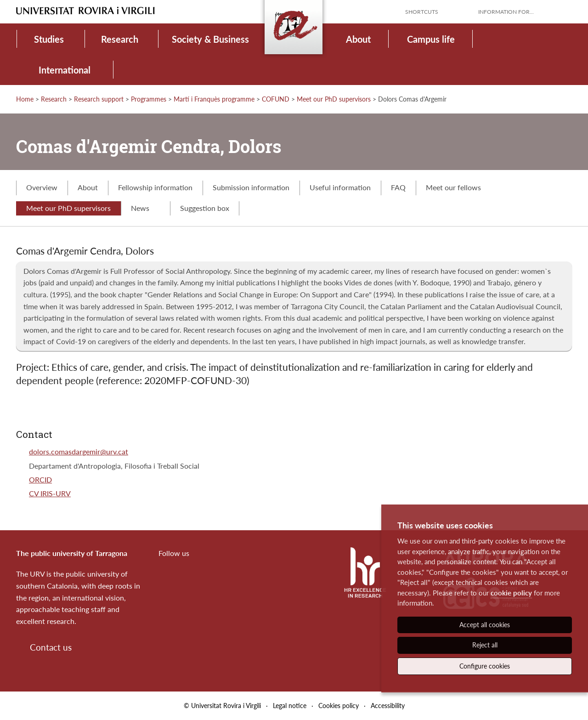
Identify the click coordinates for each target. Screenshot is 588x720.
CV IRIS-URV (50, 493)
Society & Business (210, 39)
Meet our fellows (453, 187)
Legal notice (290, 706)
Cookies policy (339, 706)
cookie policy (511, 593)
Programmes (149, 99)
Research (120, 39)
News (145, 208)
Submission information (251, 187)
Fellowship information (155, 187)
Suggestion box (205, 208)
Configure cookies (485, 666)
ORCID (40, 479)
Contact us (51, 647)
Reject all (485, 645)
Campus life (431, 39)
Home (25, 99)
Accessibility (388, 706)
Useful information (340, 187)
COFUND (276, 99)
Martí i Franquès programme (214, 99)
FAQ (398, 187)
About (358, 39)
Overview (42, 187)
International (65, 70)
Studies (49, 39)
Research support (99, 99)
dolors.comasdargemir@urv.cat (79, 451)
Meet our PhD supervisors (334, 99)
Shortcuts (422, 12)
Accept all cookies (485, 625)
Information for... (506, 12)
